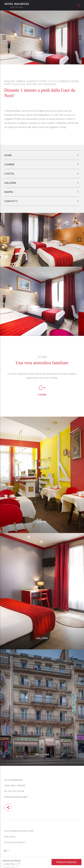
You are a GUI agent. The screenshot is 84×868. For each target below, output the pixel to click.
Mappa (9, 192)
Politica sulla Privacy (15, 843)
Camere (9, 165)
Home (8, 155)
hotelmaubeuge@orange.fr (16, 797)
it (8, 851)
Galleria (10, 183)
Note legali (10, 837)
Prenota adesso (66, 862)
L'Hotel (9, 174)
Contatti (11, 201)
